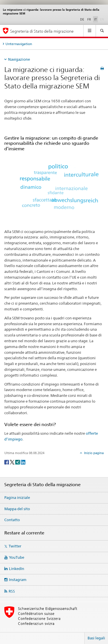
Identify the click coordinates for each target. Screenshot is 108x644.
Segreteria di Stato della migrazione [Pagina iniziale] (42, 31)
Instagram (18, 580)
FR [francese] (89, 19)
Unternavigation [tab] (19, 44)
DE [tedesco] (82, 19)
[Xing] (18, 462)
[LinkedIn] (23, 462)
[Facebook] (7, 462)
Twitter (15, 546)
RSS (12, 591)
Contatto (12, 520)
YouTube (17, 557)
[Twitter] (13, 462)
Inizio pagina (93, 453)
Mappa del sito (17, 509)
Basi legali (96, 638)
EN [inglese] (103, 19)
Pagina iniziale (17, 497)
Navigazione (19, 59)
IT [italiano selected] (95, 19)
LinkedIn (17, 569)
